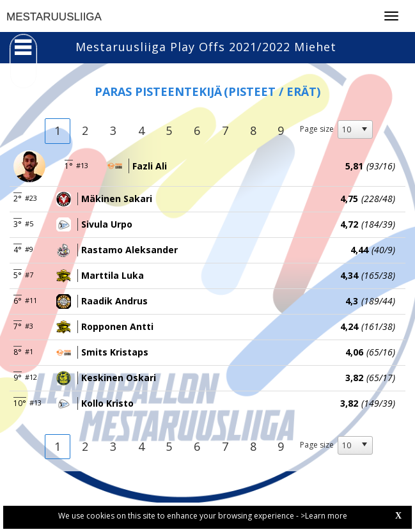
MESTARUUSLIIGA (54, 17)
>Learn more (324, 516)
